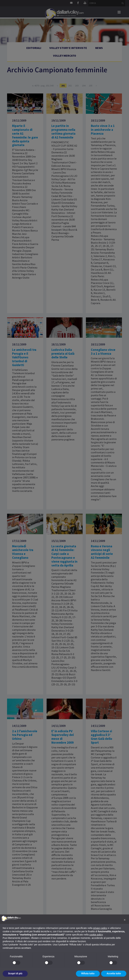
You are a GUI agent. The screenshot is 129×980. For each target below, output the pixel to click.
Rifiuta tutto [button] (88, 973)
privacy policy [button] (100, 928)
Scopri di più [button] (15, 973)
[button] (125, 920)
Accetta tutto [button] (114, 973)
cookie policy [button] (96, 935)
